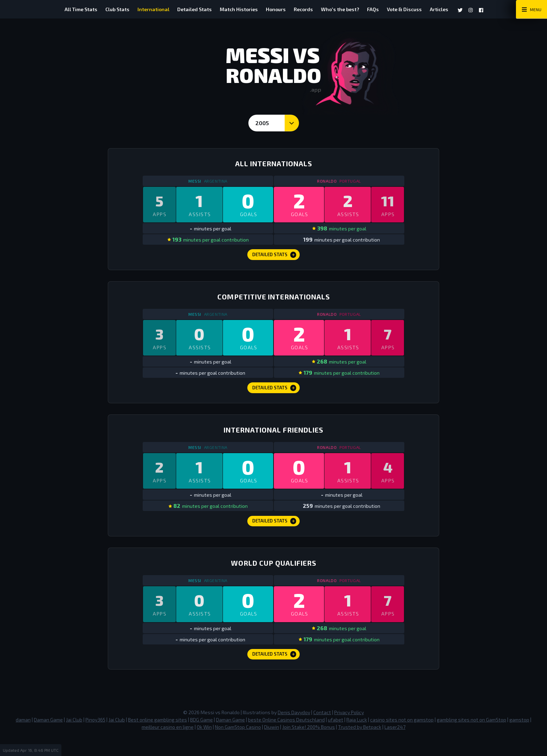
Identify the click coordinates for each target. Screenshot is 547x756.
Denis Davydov (294, 731)
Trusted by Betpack (360, 745)
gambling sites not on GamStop (471, 738)
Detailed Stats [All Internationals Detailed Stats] (274, 258)
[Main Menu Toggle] (531, 9)
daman (23, 738)
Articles (455, 9)
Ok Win (204, 745)
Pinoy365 (95, 738)
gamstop (519, 738)
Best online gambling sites (158, 738)
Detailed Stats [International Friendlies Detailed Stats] (274, 534)
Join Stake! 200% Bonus (309, 745)
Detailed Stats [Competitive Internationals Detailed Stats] (274, 396)
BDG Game (201, 738)
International (144, 9)
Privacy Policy (349, 731)
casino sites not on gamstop (402, 738)
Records (306, 9)
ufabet (336, 738)
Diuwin (272, 745)
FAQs (383, 9)
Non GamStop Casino (238, 745)
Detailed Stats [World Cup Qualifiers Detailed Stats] (274, 672)
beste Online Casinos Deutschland (286, 738)
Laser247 (395, 745)
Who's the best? (346, 9)
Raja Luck (357, 738)
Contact (322, 731)
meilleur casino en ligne (168, 745)
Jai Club (74, 738)
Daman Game (48, 738)
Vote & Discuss (417, 9)
